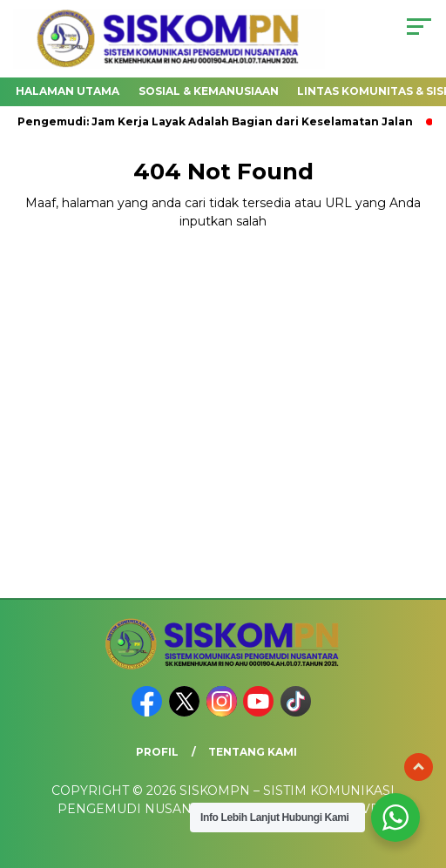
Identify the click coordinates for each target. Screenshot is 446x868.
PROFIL (157, 752)
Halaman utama (68, 91)
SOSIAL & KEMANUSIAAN (209, 91)
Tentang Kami (253, 752)
